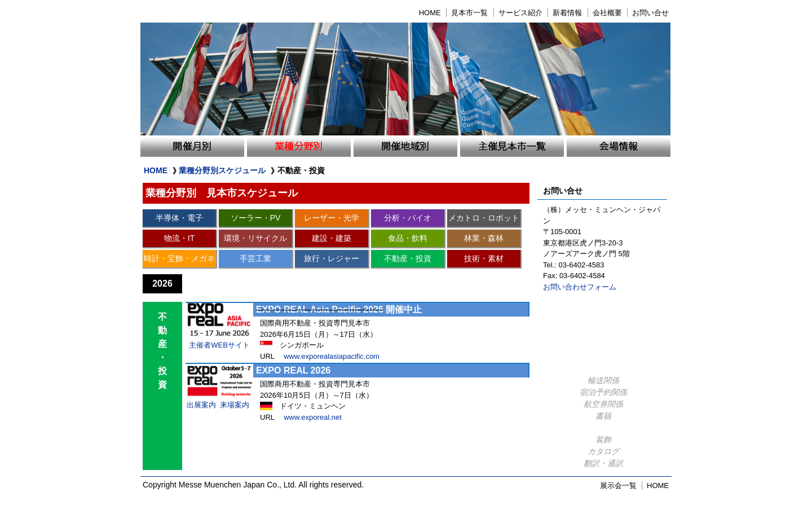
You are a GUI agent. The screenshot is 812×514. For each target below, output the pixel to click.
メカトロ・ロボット (484, 218)
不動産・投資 (408, 258)
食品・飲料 (408, 238)
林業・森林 (484, 238)
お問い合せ (650, 13)
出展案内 (201, 405)
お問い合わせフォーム (580, 287)
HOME (430, 13)
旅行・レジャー (332, 258)
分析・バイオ (408, 218)
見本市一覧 (469, 13)
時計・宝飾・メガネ (179, 258)
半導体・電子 (179, 218)
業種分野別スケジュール (222, 170)
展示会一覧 (618, 486)
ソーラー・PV (256, 218)
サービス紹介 (520, 13)
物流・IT (179, 238)
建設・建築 (332, 238)
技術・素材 (484, 258)
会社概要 (607, 13)
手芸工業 (255, 258)
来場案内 (235, 405)
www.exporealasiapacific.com (332, 356)
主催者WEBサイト (219, 345)
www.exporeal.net (313, 417)
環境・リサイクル (255, 238)
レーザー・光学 (332, 218)
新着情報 (567, 13)
